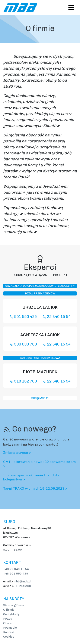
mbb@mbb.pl (40, 398)
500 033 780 (23, 344)
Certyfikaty (11, 614)
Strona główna (14, 605)
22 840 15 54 (57, 317)
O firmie (9, 610)
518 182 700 (23, 381)
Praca (8, 619)
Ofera (7, 623)
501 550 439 (23, 317)
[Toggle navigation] (71, 7)
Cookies (9, 637)
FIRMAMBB (23, 586)
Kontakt (9, 632)
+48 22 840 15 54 (16, 569)
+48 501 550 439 (16, 574)
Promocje (10, 628)
